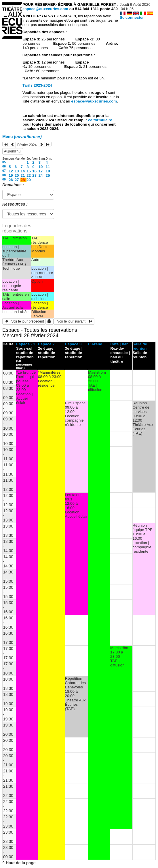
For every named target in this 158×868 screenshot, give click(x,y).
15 (29, 171)
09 (4, 179)
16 (34, 171)
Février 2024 (27, 145)
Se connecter (132, 17)
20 (17, 175)
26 (11, 180)
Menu (22, 137)
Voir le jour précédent (24, 321)
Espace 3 (73, 344)
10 (41, 167)
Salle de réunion (140, 346)
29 (29, 180)
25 (48, 175)
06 (4, 166)
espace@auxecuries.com (45, 9)
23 (34, 175)
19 (11, 175)
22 (29, 175)
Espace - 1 (26, 344)
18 (48, 171)
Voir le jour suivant (74, 321)
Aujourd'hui (13, 151)
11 (48, 167)
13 (17, 171)
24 (41, 175)
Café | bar (119, 344)
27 (17, 180)
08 (4, 175)
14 (23, 171)
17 (41, 171)
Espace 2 (46, 344)
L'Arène (95, 344)
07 (4, 171)
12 (11, 171)
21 (23, 175)
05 (4, 162)
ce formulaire (100, 120)
